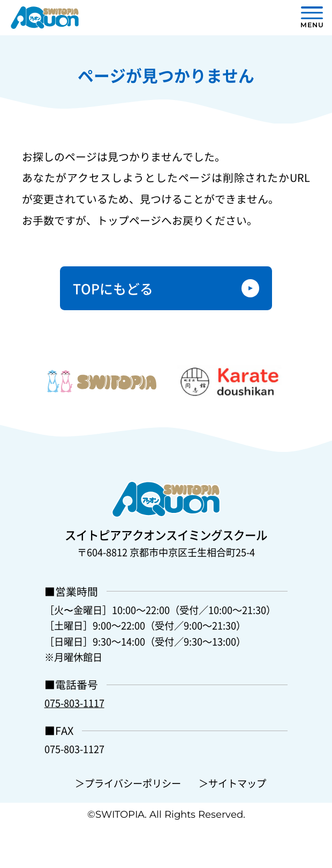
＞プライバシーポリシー (128, 783)
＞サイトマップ (232, 783)
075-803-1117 (74, 703)
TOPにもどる (113, 288)
